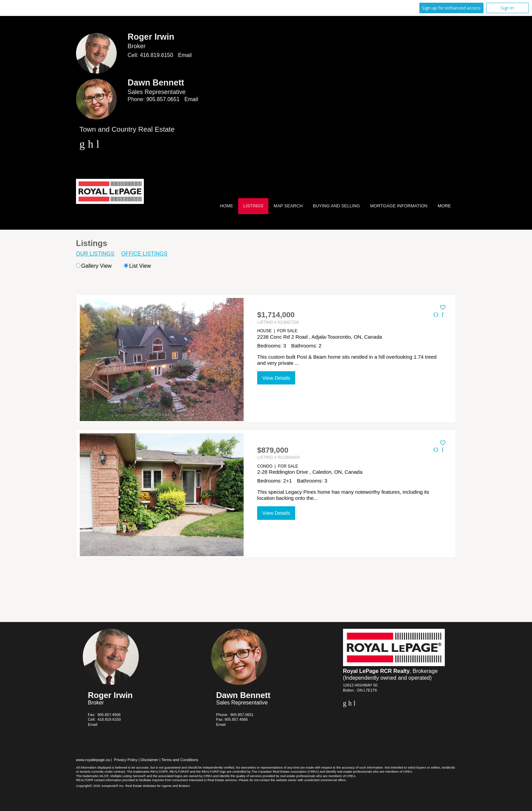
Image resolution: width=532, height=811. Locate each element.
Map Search (288, 206)
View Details (276, 378)
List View (137, 266)
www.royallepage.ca (93, 760)
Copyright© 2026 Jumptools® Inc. (100, 786)
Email (185, 55)
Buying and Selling (336, 206)
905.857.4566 (109, 715)
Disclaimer (150, 760)
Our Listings (95, 254)
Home (226, 206)
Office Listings (144, 254)
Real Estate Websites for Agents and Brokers (157, 786)
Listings (253, 206)
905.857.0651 (163, 99)
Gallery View (94, 266)
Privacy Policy (126, 760)
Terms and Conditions (180, 760)
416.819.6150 (156, 55)
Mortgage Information (399, 206)
